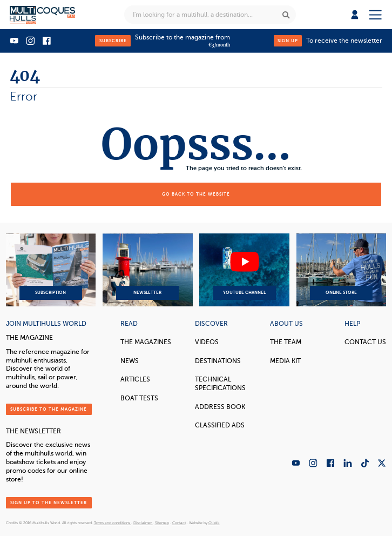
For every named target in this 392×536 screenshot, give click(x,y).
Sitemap (162, 523)
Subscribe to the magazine (49, 409)
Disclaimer (143, 523)
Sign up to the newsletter (49, 502)
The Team (286, 342)
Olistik (214, 523)
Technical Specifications (220, 384)
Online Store (342, 270)
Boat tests (139, 398)
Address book (220, 407)
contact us (365, 342)
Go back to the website (196, 194)
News (130, 361)
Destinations (218, 361)
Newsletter (148, 270)
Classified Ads (220, 426)
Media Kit (285, 361)
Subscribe (113, 41)
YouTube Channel (244, 270)
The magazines (146, 342)
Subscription (51, 270)
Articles (135, 380)
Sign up (288, 41)
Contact (179, 523)
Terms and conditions (113, 523)
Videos (207, 342)
